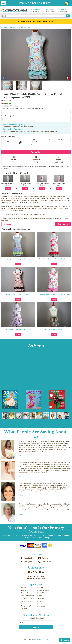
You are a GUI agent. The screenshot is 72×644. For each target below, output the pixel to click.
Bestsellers (40, 604)
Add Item (8, 188)
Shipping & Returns (43, 590)
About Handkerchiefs (27, 593)
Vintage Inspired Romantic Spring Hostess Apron (18, 259)
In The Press (41, 601)
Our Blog (23, 587)
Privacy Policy (41, 593)
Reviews (7, 224)
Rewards (65, 640)
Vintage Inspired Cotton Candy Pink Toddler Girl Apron (54, 294)
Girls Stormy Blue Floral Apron (54, 329)
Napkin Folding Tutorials (27, 598)
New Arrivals (41, 607)
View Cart (35, 3)
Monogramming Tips (26, 606)
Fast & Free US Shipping (14, 125)
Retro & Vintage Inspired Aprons (16, 27)
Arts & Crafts (24, 590)
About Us (40, 587)
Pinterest (44, 558)
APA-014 (29, 27)
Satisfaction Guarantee (13, 129)
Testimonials (41, 598)
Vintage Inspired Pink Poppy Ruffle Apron (18, 294)
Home (3, 27)
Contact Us (45, 562)
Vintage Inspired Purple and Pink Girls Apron (18, 329)
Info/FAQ (40, 596)
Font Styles (24, 608)
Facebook (27, 558)
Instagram (27, 562)
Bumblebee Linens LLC (41, 639)
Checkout (45, 3)
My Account (24, 3)
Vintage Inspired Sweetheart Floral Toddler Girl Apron (54, 259)
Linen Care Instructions (27, 596)
